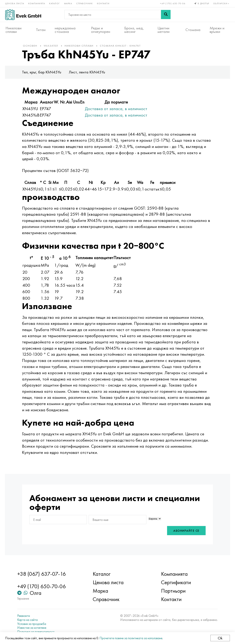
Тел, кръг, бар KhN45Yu (44, 74)
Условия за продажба (34, 624)
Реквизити (25, 616)
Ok (220, 638)
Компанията (37, 3)
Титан (41, 30)
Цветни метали (164, 30)
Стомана (193, 30)
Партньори (173, 591)
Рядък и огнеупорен (101, 30)
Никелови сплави (14, 30)
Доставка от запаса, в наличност (119, 110)
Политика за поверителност (38, 632)
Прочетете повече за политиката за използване (131, 638)
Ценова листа (15, 3)
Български (221, 3)
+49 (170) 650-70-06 (173, 3)
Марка (68, 3)
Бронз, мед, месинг (134, 30)
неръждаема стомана (65, 30)
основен (33, 48)
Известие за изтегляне (34, 628)
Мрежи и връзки (217, 30)
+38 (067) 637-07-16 (43, 574)
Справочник (85, 3)
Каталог (55, 3)
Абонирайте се (184, 533)
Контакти (104, 3)
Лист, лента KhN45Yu (90, 74)
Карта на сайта (29, 620)
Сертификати (175, 583)
